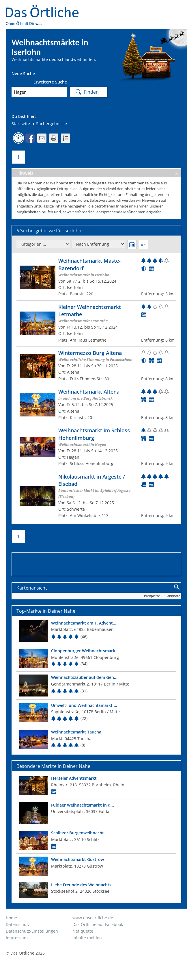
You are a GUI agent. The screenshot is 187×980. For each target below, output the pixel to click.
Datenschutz (18, 924)
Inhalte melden (87, 938)
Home (11, 918)
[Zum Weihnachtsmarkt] (96, 277)
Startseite (21, 124)
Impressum (17, 938)
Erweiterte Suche (50, 82)
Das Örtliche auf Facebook (98, 924)
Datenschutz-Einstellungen (32, 931)
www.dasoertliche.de (93, 918)
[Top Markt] (96, 631)
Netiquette (83, 931)
